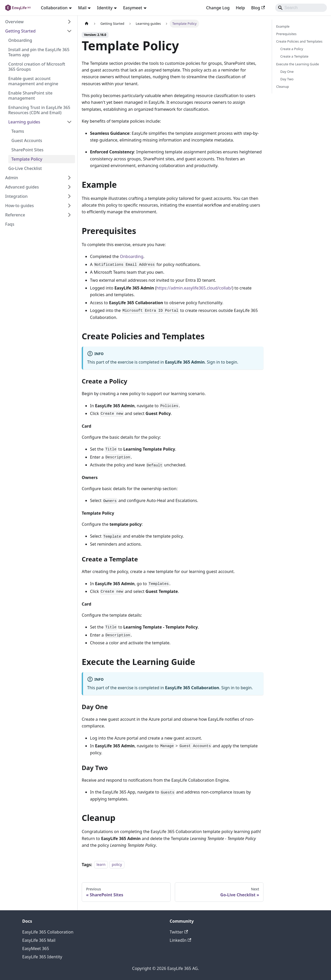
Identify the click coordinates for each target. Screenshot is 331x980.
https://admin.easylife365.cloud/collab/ (194, 288)
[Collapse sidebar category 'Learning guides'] (69, 122)
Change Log (218, 8)
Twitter (179, 932)
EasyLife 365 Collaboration (48, 932)
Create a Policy (292, 49)
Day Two (287, 79)
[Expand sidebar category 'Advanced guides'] (69, 187)
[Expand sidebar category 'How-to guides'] (69, 206)
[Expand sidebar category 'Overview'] (69, 22)
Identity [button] (105, 8)
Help (240, 8)
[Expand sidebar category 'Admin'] (69, 178)
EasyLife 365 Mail (39, 940)
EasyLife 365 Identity (42, 957)
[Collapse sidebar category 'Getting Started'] (69, 31)
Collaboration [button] (54, 8)
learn (101, 865)
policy (117, 865)
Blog (258, 8)
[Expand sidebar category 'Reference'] (69, 215)
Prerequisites (286, 34)
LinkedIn (180, 940)
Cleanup (283, 87)
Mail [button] (82, 8)
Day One (287, 72)
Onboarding (131, 256)
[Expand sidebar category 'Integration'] (69, 196)
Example (283, 26)
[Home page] (87, 24)
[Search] (301, 8)
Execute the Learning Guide (298, 64)
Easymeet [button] (133, 8)
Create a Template (294, 56)
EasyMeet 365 (36, 948)
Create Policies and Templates (299, 41)
